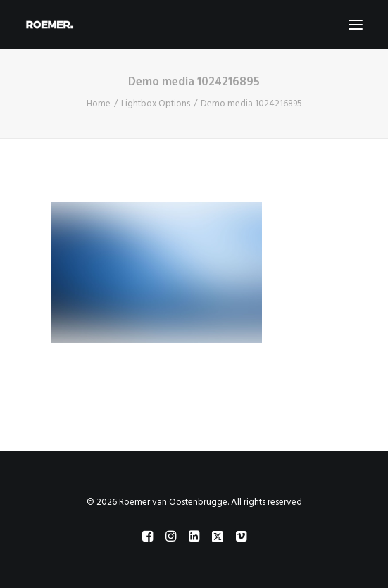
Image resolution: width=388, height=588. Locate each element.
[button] (356, 25)
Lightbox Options (156, 104)
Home (99, 104)
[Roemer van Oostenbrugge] (194, 25)
